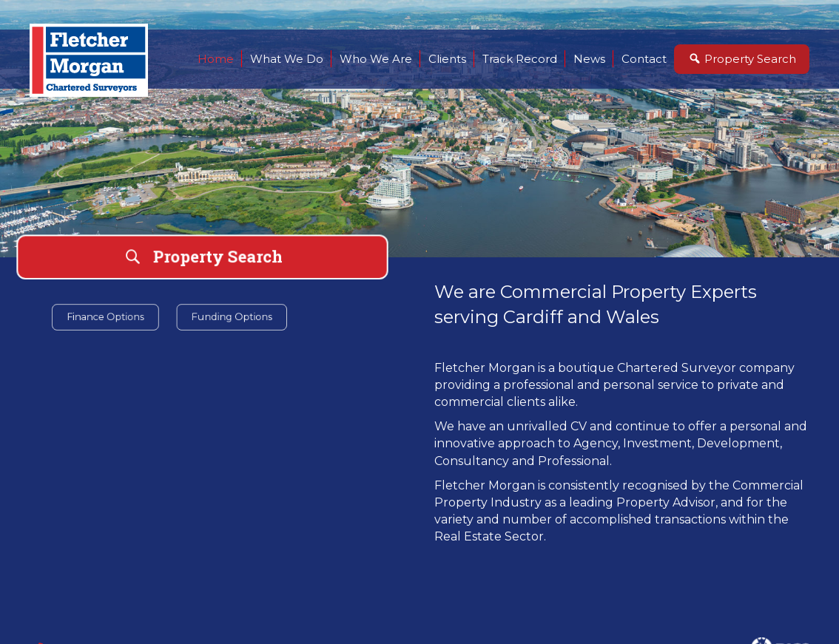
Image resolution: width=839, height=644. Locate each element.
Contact (644, 59)
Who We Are (376, 59)
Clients (447, 59)
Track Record (520, 59)
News (589, 59)
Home (216, 59)
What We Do (287, 59)
